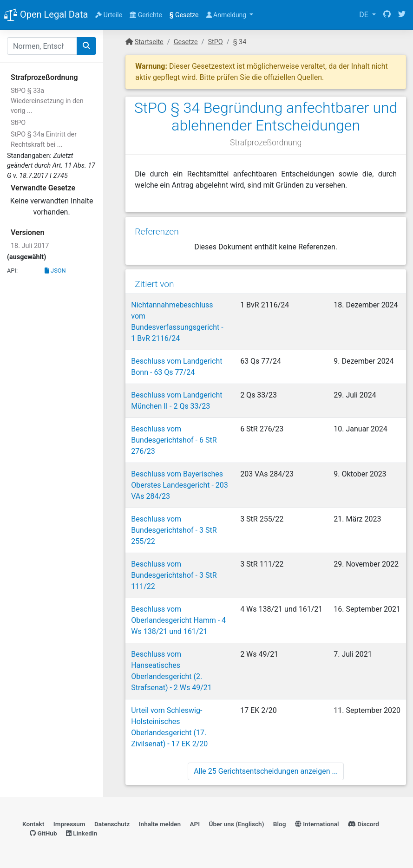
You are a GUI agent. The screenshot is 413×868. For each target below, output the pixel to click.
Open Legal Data (46, 15)
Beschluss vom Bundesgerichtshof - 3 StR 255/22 (174, 530)
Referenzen (157, 232)
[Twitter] (402, 15)
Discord (364, 824)
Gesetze (184, 15)
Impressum (69, 824)
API (195, 824)
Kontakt (33, 824)
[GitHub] (387, 15)
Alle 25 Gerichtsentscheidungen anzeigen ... (266, 771)
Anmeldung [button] (227, 15)
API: (12, 271)
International (317, 824)
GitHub (43, 833)
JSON (55, 271)
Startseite (149, 42)
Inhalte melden (160, 824)
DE (365, 15)
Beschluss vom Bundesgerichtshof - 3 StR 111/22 (174, 575)
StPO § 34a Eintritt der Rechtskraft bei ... (44, 140)
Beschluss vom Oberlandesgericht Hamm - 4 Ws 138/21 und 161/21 (178, 620)
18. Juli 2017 (30, 246)
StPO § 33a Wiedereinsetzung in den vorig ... (47, 101)
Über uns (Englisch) (237, 824)
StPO (18, 123)
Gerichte (146, 15)
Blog (280, 824)
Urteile (109, 15)
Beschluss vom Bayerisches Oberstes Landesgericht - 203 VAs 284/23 (180, 485)
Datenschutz (112, 824)
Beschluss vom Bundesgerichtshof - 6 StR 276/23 (174, 440)
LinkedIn (82, 833)
